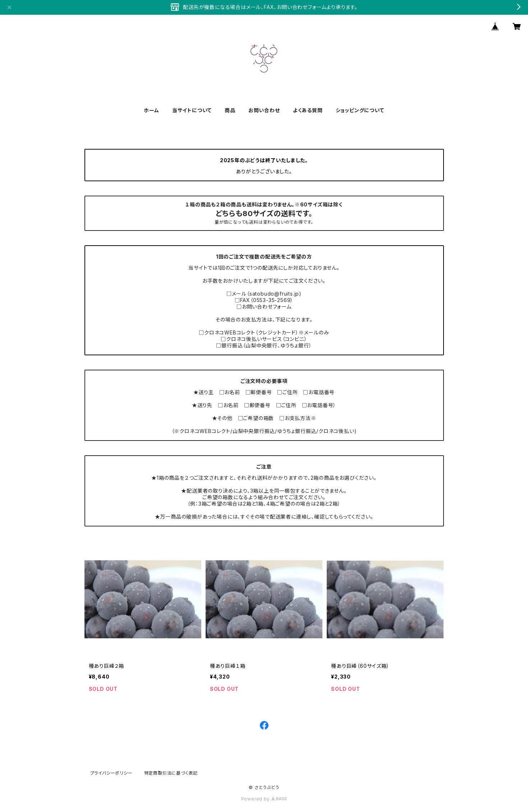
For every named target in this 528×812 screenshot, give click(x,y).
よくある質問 (308, 110)
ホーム (151, 110)
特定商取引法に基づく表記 (171, 773)
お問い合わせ (264, 110)
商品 (230, 110)
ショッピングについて (360, 110)
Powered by (264, 799)
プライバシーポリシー (111, 773)
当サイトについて (192, 110)
